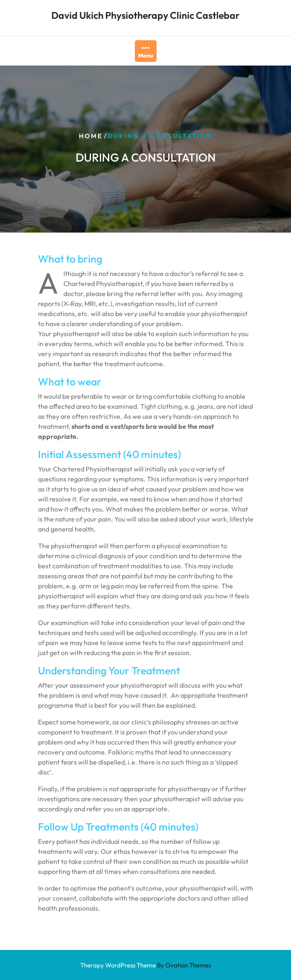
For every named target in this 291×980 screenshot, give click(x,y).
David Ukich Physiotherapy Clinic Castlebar (145, 14)
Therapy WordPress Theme (145, 965)
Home (91, 135)
